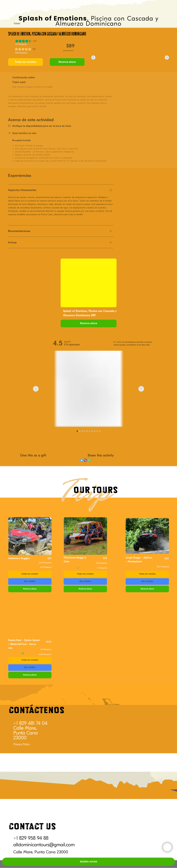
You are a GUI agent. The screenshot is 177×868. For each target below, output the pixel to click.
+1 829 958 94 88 (31, 838)
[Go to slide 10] (100, 431)
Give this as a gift (33, 455)
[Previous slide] (36, 389)
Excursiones (43, 4)
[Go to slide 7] (92, 431)
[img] (30, 536)
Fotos (73, 4)
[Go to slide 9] (97, 431)
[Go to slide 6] (90, 431)
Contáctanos (104, 4)
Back (16, 546)
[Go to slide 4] (85, 431)
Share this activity (101, 455)
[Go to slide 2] (80, 431)
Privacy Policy (22, 744)
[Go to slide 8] (95, 431)
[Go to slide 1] (77, 431)
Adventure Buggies (19, 558)
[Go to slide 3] (82, 431)
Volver (17, 23)
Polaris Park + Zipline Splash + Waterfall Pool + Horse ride (24, 644)
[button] (89, 323)
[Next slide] (141, 389)
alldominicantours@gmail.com (44, 845)
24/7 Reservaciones (134, 4)
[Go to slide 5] (87, 431)
